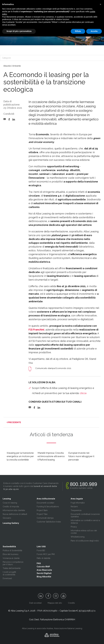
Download (7, 578)
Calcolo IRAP (43, 567)
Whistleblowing (78, 537)
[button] (100, 4)
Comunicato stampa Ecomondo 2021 (53, 368)
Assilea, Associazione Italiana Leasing (64, 628)
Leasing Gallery (11, 523)
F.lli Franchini (36, 330)
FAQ (39, 563)
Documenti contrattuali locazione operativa (85, 515)
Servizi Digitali (44, 573)
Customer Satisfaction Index (49, 522)
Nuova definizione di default (15, 514)
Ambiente (17, 66)
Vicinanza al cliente (11, 558)
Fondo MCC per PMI (46, 554)
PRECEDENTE (14, 422)
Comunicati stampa (45, 518)
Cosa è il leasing (10, 503)
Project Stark (42, 510)
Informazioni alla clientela (14, 510)
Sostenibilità (9, 547)
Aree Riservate (44, 570)
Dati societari (35, 603)
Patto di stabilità (43, 558)
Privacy (74, 527)
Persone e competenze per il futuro (13, 563)
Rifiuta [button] (78, 31)
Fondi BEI (41, 550)
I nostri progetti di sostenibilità (9, 573)
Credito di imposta (11, 507)
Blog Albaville (44, 577)
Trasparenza (76, 510)
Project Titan (42, 514)
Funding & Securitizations (48, 507)
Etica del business (11, 554)
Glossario (7, 518)
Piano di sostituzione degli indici (85, 541)
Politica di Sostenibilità (12, 550)
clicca (83, 393)
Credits (71, 603)
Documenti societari (45, 503)
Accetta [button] (94, 31)
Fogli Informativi (78, 503)
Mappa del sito (55, 603)
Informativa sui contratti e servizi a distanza (85, 522)
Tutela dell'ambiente (12, 568)
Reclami (74, 507)
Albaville (7, 66)
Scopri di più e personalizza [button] (19, 31)
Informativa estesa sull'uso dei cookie (84, 532)
